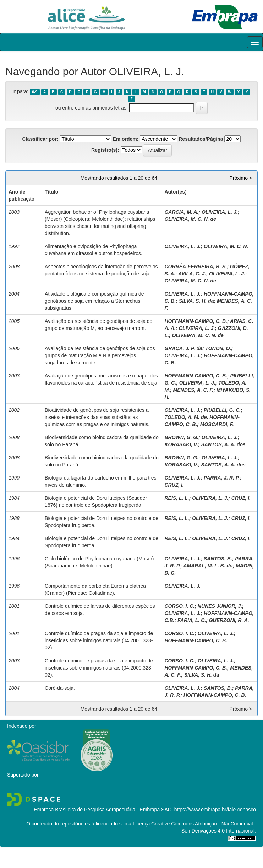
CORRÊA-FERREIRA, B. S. (196, 267)
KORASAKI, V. (181, 444)
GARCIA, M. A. (181, 212)
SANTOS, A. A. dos (223, 444)
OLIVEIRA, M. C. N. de (190, 219)
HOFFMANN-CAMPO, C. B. (196, 321)
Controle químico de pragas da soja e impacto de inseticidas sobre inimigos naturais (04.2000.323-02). (99, 640)
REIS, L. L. (177, 498)
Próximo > (241, 178)
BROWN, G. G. (181, 437)
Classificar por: (40, 139)
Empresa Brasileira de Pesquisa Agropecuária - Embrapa (97, 810)
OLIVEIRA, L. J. (220, 212)
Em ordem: (125, 139)
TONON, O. (218, 348)
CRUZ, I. (174, 485)
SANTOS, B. (218, 559)
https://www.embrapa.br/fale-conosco (215, 810)
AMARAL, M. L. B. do (208, 566)
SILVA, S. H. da (196, 301)
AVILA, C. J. (192, 274)
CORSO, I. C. (179, 606)
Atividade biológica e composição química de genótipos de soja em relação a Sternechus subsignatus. (94, 301)
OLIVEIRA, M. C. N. (226, 246)
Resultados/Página (201, 139)
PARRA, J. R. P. (222, 478)
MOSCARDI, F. (217, 424)
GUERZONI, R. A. (229, 620)
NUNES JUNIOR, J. (220, 606)
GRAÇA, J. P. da (183, 348)
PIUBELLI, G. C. (222, 410)
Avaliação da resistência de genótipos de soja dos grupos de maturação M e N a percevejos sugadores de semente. (100, 355)
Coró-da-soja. (60, 688)
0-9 (35, 92)
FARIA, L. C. (192, 620)
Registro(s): (105, 150)
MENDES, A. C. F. (193, 390)
